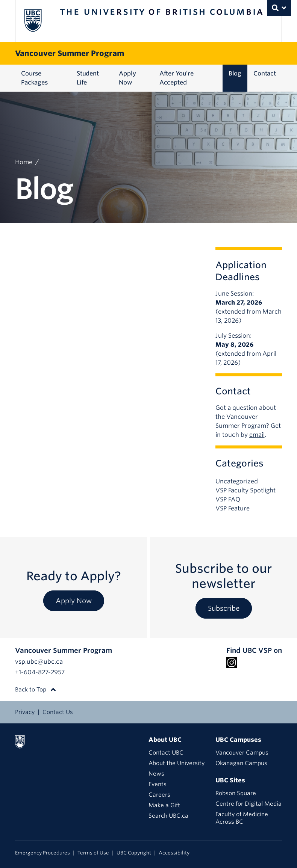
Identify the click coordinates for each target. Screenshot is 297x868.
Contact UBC (166, 753)
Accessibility (174, 853)
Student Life (88, 78)
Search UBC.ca (168, 816)
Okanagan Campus (241, 763)
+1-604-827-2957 (40, 672)
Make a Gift (164, 805)
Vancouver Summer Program (70, 53)
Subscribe (224, 608)
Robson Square (236, 793)
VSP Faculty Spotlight (245, 490)
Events (158, 784)
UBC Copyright (134, 853)
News (156, 774)
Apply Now (127, 78)
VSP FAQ (228, 499)
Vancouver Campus (242, 753)
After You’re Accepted (177, 78)
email (257, 435)
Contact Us (58, 712)
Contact (265, 73)
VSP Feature (233, 508)
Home (24, 162)
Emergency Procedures (42, 853)
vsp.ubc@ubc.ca (39, 662)
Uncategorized (237, 481)
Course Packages (34, 78)
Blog (235, 73)
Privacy (25, 712)
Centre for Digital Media (249, 804)
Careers (159, 795)
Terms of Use (93, 853)
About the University (177, 763)
